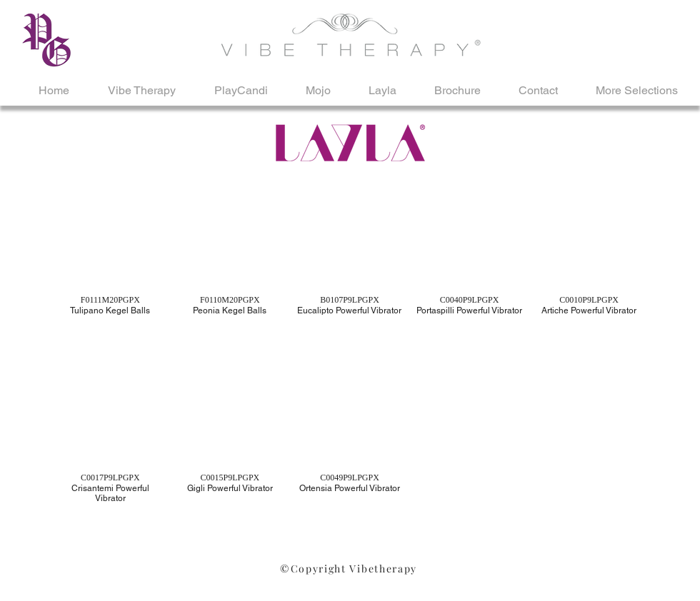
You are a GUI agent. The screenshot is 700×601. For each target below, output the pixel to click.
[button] (110, 266)
